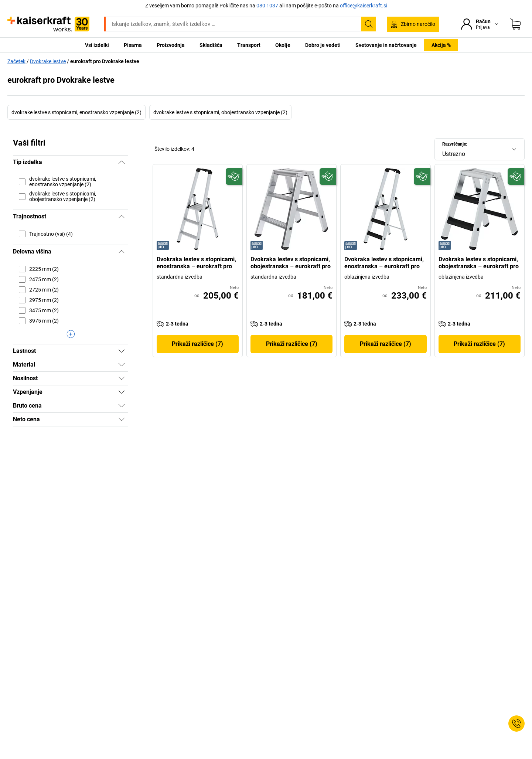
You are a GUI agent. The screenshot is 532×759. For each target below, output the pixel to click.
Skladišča (211, 45)
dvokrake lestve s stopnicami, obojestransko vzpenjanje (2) (220, 112)
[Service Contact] (516, 724)
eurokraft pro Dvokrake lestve (105, 61)
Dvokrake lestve (48, 61)
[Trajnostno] (234, 176)
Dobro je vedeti (323, 45)
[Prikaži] (122, 351)
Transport (249, 45)
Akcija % (441, 45)
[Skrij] (122, 162)
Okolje (283, 45)
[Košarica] (515, 24)
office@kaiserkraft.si (364, 6)
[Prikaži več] (71, 334)
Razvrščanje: (455, 144)
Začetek (16, 61)
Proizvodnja (171, 45)
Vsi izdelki (97, 45)
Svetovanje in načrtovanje (386, 45)
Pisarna (133, 45)
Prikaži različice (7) (197, 344)
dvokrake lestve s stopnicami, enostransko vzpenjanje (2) (76, 112)
